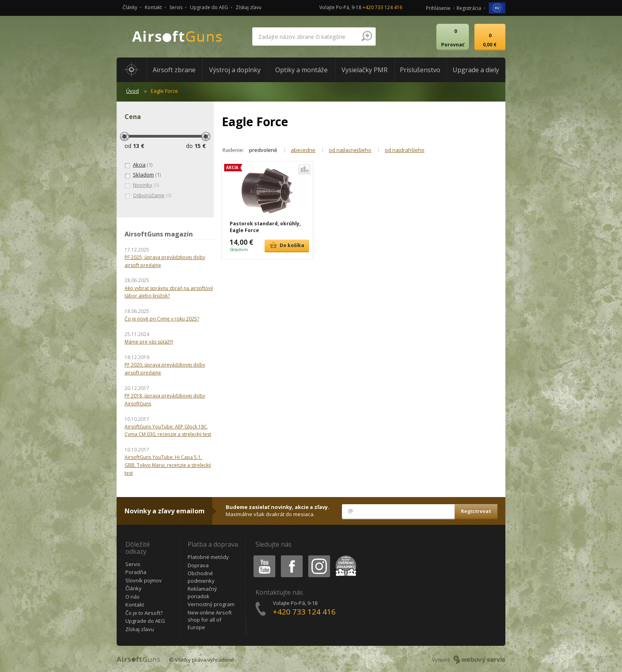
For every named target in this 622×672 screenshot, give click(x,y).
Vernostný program (211, 604)
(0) (142, 185)
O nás (132, 597)
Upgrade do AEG (209, 7)
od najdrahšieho (405, 150)
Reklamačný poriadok (202, 592)
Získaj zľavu (249, 7)
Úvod (132, 91)
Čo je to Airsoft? (144, 613)
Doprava (198, 565)
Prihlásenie (438, 8)
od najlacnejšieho (350, 150)
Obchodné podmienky (201, 577)
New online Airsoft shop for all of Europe (210, 620)
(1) (138, 165)
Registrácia (469, 8)
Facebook (291, 557)
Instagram (319, 557)
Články (130, 7)
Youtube (262, 557)
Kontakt (153, 7)
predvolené (263, 150)
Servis (176, 7)
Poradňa (136, 572)
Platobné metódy (208, 557)
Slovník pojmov (144, 580)
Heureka (344, 557)
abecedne (303, 150)
